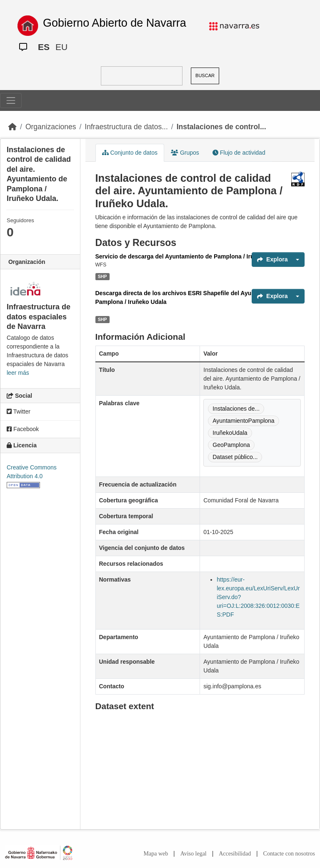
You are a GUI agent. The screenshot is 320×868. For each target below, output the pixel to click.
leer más (18, 373)
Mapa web (156, 854)
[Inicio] (12, 127)
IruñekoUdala (230, 433)
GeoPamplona (231, 445)
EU (61, 47)
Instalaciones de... (236, 409)
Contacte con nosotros (289, 854)
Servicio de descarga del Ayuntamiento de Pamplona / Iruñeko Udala (190, 256)
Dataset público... (235, 457)
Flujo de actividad (239, 153)
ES (44, 47)
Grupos (185, 153)
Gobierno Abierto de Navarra (115, 23)
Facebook (23, 429)
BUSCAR (205, 75)
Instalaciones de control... (221, 127)
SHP (102, 276)
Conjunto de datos (130, 153)
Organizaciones (51, 127)
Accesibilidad (235, 854)
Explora (272, 259)
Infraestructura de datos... (126, 127)
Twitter (19, 411)
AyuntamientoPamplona (243, 421)
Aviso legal (194, 854)
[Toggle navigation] (11, 100)
